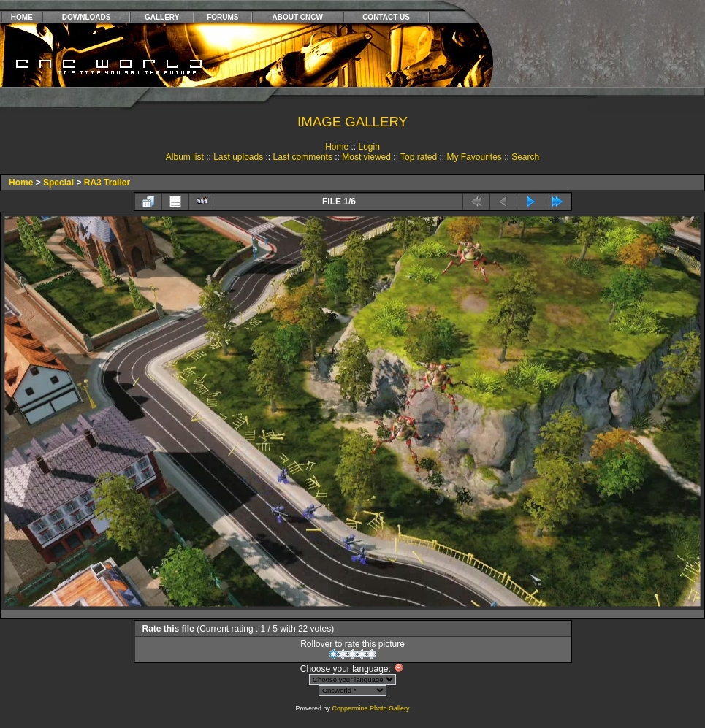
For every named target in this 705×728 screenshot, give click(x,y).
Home (337, 147)
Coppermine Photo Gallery (370, 708)
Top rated (419, 157)
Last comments (303, 157)
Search (525, 157)
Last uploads (238, 157)
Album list (185, 157)
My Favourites (474, 157)
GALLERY (162, 17)
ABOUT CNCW (298, 17)
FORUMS (222, 17)
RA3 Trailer (107, 183)
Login (369, 147)
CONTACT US (386, 17)
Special (58, 183)
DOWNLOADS (87, 17)
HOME (22, 17)
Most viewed (366, 157)
